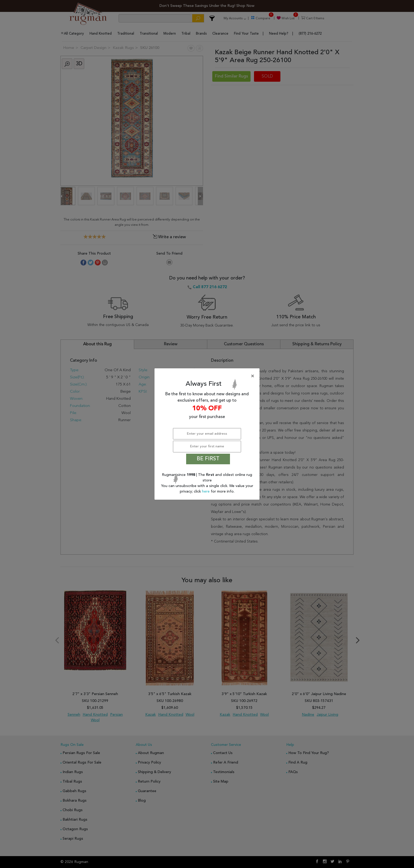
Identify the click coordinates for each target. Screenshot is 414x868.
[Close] (208, 376)
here (206, 492)
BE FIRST (208, 459)
